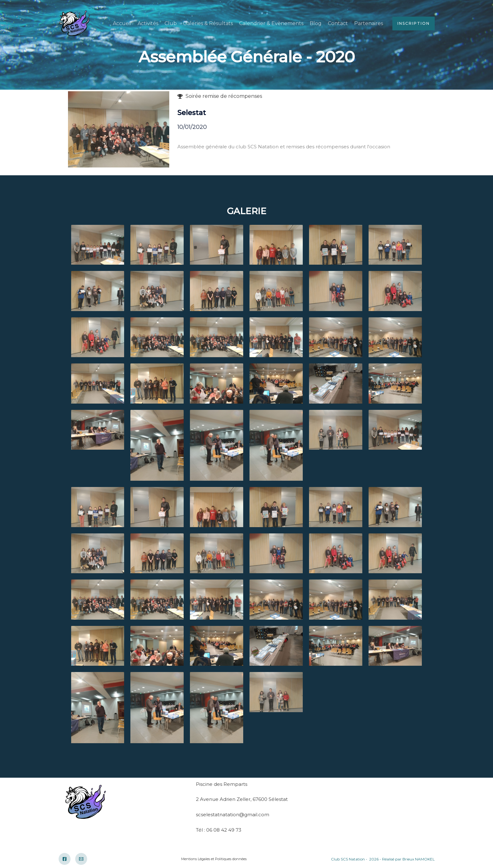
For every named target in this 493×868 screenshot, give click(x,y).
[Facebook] (65, 859)
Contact (338, 23)
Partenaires (369, 23)
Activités (148, 23)
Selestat (192, 113)
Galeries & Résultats (208, 23)
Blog (316, 23)
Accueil (122, 23)
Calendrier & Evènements (271, 23)
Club (171, 23)
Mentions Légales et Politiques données (214, 859)
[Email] (81, 859)
